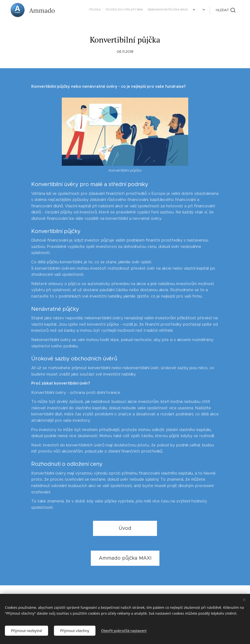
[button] (226, 10)
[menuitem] (137, 10)
